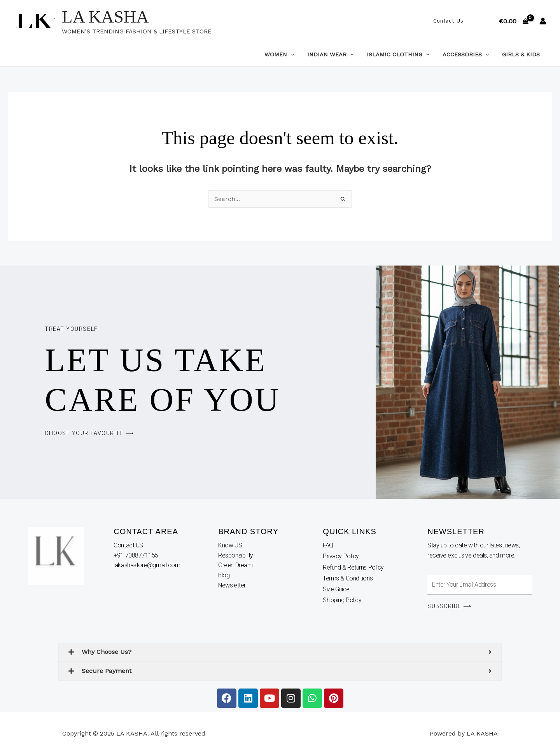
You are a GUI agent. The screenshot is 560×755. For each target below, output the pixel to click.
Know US (231, 545)
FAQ (328, 545)
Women (288, 54)
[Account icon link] (543, 21)
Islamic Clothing (403, 54)
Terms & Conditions (348, 579)
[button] (448, 21)
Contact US (129, 545)
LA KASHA (105, 17)
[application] (299, 54)
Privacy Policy (341, 557)
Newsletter (233, 585)
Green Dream (236, 565)
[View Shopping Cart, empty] (514, 21)
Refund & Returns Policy (353, 567)
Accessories (469, 54)
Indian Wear (337, 54)
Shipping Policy (342, 601)
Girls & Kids (522, 54)
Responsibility (236, 555)
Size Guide (336, 590)
